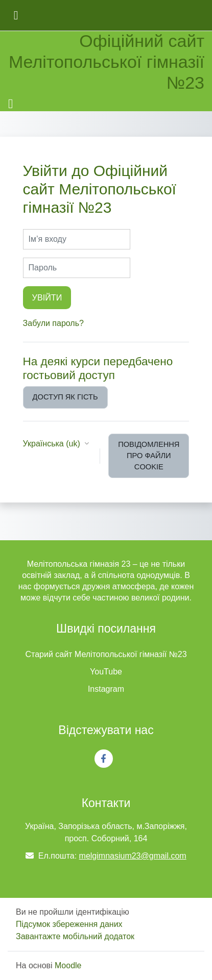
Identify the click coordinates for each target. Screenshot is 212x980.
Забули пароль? (53, 323)
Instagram (106, 689)
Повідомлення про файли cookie (149, 456)
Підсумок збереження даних (69, 924)
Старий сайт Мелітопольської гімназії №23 (106, 654)
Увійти (47, 297)
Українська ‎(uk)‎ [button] (53, 444)
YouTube (106, 672)
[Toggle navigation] (11, 104)
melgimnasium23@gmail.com (133, 856)
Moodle (68, 965)
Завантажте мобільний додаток (75, 936)
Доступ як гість (65, 397)
